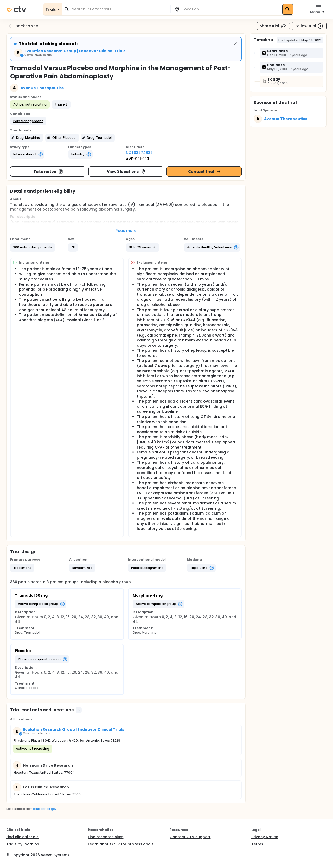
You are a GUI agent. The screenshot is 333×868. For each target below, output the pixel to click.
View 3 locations (127, 172)
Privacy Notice (265, 837)
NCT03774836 (139, 153)
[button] (28, 121)
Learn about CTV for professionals (121, 844)
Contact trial (205, 172)
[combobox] (119, 9)
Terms (257, 844)
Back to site (23, 26)
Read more (126, 231)
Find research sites (106, 837)
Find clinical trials (22, 837)
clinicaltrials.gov (44, 809)
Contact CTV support (190, 837)
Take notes (48, 172)
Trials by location (23, 844)
